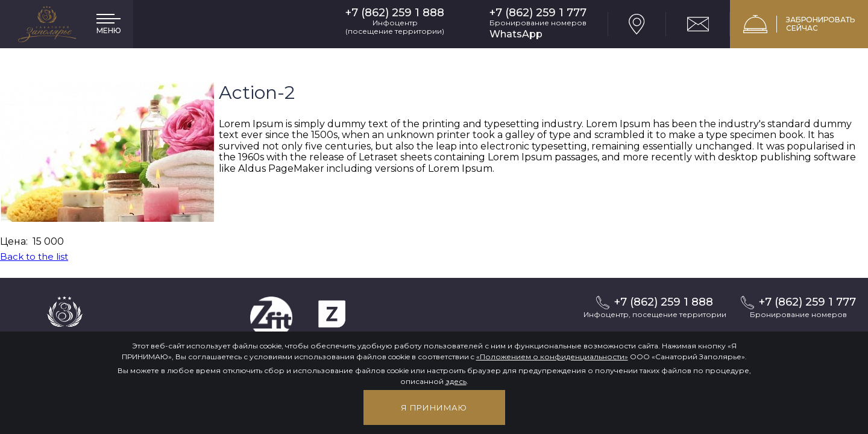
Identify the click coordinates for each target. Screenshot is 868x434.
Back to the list (34, 256)
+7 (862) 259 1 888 (395, 13)
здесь (456, 381)
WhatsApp (516, 34)
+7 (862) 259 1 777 (538, 13)
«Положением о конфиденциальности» (552, 357)
